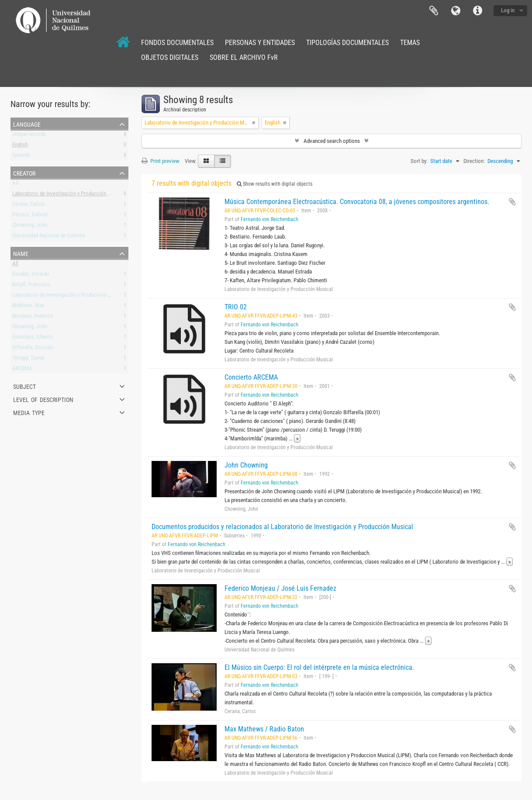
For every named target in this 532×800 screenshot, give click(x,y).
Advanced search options (332, 141)
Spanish (21, 157)
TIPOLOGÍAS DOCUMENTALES (347, 43)
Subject (24, 386)
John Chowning (246, 465)
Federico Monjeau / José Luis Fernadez (280, 588)
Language (456, 11)
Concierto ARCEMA (251, 377)
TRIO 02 (236, 307)
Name (21, 253)
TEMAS (410, 43)
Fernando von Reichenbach (269, 219)
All (15, 185)
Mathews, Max (28, 307)
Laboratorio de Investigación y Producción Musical (69, 195)
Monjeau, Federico (33, 317)
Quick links (477, 11)
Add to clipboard (512, 202)
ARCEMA (22, 370)
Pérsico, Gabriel (30, 216)
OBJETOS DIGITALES (170, 57)
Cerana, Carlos (28, 206)
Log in (508, 10)
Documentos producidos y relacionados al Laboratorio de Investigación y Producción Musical (282, 527)
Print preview (160, 161)
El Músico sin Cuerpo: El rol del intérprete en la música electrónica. (319, 667)
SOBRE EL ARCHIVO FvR (244, 57)
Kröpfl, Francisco (31, 286)
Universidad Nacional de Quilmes (49, 237)
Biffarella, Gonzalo (33, 349)
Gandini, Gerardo (31, 275)
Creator (24, 173)
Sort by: (419, 161)
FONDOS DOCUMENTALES (177, 43)
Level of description (43, 399)
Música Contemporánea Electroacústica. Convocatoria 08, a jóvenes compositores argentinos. (357, 202)
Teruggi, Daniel (28, 359)
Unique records (29, 136)
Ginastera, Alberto (33, 338)
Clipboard (434, 11)
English (20, 146)
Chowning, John (30, 227)
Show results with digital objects (275, 184)
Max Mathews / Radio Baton (264, 729)
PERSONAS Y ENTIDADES (260, 43)
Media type (29, 412)
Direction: (474, 161)
